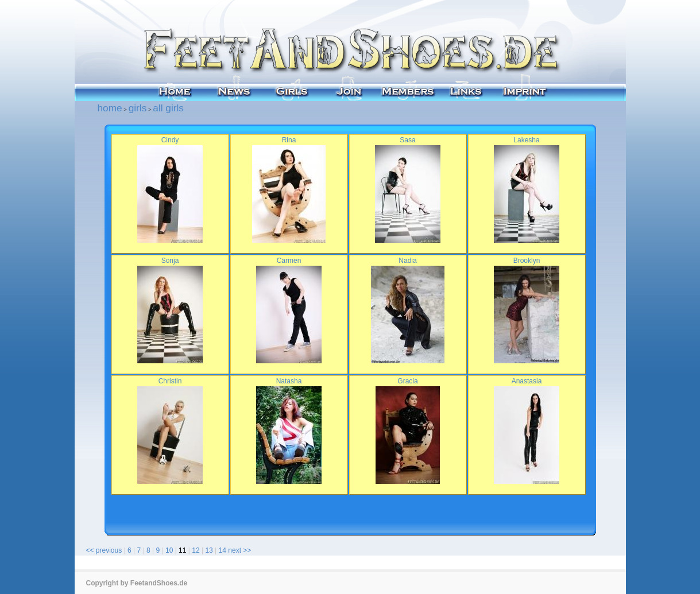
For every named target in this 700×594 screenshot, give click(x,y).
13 (209, 550)
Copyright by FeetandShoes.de (137, 583)
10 (169, 550)
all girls (168, 108)
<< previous (104, 550)
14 (223, 550)
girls (138, 108)
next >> (239, 550)
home (110, 108)
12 (196, 550)
